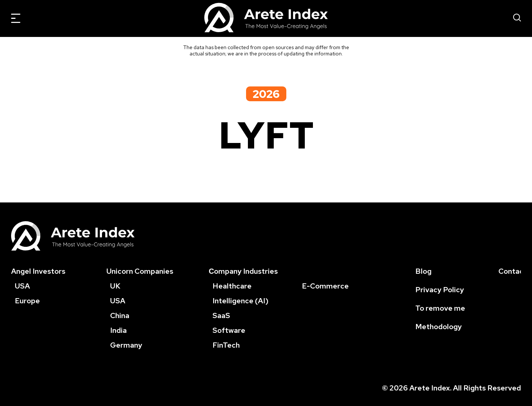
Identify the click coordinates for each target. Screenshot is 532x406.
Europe (27, 301)
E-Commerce (325, 286)
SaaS (221, 315)
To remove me (440, 308)
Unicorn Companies (140, 271)
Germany (126, 345)
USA (22, 286)
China (120, 315)
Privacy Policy (440, 290)
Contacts (514, 271)
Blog (423, 271)
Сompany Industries (243, 271)
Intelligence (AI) (241, 301)
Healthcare (232, 286)
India (118, 330)
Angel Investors (38, 271)
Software (229, 330)
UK (115, 286)
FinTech (226, 345)
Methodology (439, 327)
